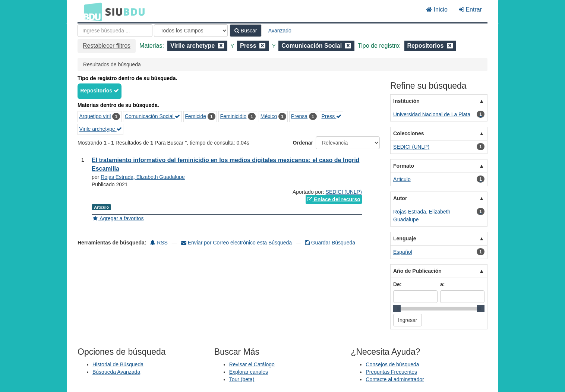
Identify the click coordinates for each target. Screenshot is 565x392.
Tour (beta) (242, 379)
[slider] (397, 309)
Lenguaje (405, 238)
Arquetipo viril (95, 116)
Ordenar (303, 143)
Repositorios (100, 91)
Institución (406, 101)
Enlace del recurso (334, 199)
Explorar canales (249, 372)
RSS (159, 243)
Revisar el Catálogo (252, 364)
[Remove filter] (221, 46)
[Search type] (191, 31)
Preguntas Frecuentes (391, 372)
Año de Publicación (417, 271)
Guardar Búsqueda (330, 243)
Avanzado (280, 31)
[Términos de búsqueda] (115, 31)
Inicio (437, 10)
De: (397, 284)
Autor (400, 198)
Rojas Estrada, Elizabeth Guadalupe (143, 177)
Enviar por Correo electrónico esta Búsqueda (237, 243)
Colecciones (408, 133)
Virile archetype (101, 129)
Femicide (195, 116)
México (269, 116)
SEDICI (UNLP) (344, 192)
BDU (91, 12)
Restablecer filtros (107, 46)
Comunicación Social (153, 116)
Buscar (246, 31)
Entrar (470, 10)
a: (442, 284)
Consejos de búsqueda (392, 364)
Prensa (299, 116)
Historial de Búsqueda (118, 364)
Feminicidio (233, 116)
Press (332, 116)
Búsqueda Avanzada (116, 372)
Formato (404, 166)
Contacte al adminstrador (395, 379)
